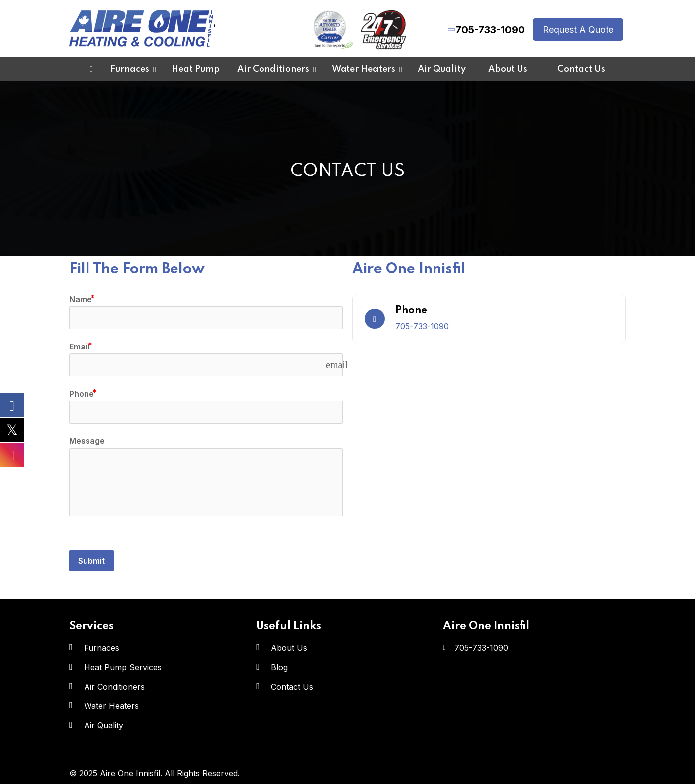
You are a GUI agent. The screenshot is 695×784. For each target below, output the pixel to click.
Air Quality (104, 725)
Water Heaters (111, 706)
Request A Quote (578, 30)
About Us (289, 648)
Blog (279, 667)
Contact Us (292, 687)
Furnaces (102, 648)
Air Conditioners (114, 687)
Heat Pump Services (123, 667)
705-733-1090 (490, 30)
